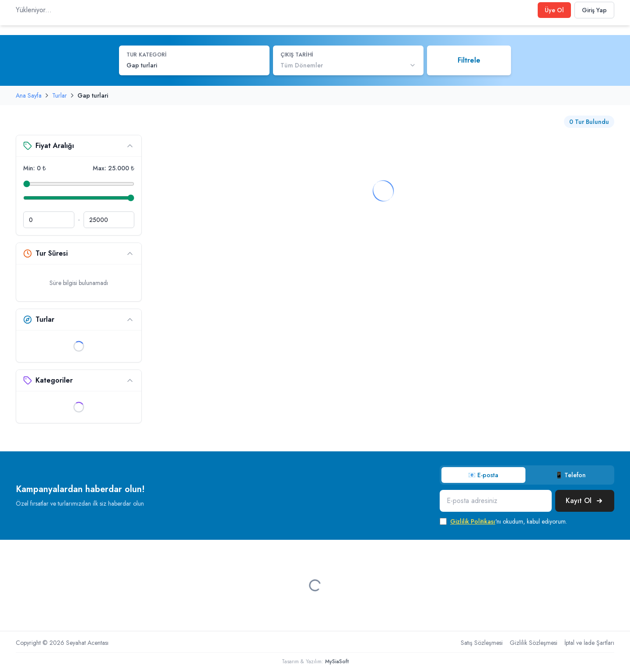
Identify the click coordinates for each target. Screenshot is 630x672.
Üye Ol (554, 10)
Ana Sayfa (29, 95)
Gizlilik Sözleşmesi (534, 643)
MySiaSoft (337, 661)
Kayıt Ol (585, 501)
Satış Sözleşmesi (482, 643)
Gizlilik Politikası (473, 521)
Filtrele (469, 60)
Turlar (59, 95)
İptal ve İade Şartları (589, 643)
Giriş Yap (594, 10)
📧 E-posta (483, 475)
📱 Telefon (570, 475)
